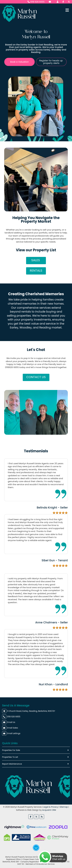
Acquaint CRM (49, 810)
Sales (36, 260)
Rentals (36, 271)
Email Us (11, 722)
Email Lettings (14, 733)
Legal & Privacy (51, 807)
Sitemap (64, 807)
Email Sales (12, 728)
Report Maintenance (12, 764)
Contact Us (36, 377)
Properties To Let (10, 757)
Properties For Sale (11, 750)
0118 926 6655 (36, 2)
